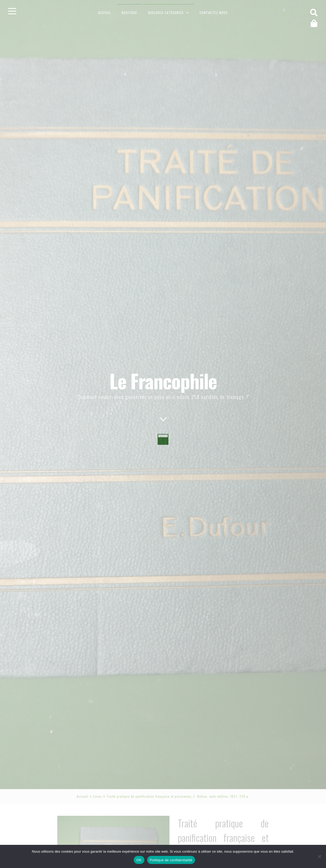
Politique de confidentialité (171, 860)
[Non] (319, 856)
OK (139, 860)
